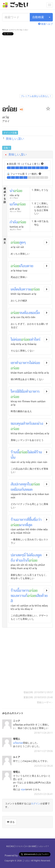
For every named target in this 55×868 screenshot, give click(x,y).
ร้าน (14, 452)
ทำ (18, 560)
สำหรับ (28, 424)
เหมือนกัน (18, 490)
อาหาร (24, 591)
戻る (11, 822)
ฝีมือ (22, 391)
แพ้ (34, 452)
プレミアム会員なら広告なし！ (36, 96)
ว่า (40, 520)
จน (21, 313)
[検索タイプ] (50, 17)
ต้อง (27, 313)
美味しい (14, 154)
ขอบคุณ (17, 424)
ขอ (32, 313)
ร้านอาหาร (19, 520)
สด (19, 555)
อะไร (23, 560)
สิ (12, 601)
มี (17, 391)
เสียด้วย (42, 596)
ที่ (28, 520)
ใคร (13, 391)
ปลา (14, 555)
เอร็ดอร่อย (18, 743)
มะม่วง (38, 424)
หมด (29, 490)
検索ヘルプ (45, 24)
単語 (8, 846)
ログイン (36, 803)
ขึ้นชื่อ (33, 520)
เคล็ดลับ (17, 289)
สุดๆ (22, 242)
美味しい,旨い (15, 139)
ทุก (25, 484)
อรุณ (23, 789)
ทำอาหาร (23, 363)
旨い (24, 154)
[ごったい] (16, 5)
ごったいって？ (43, 846)
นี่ (24, 555)
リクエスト (20, 846)
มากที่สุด (26, 525)
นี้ (18, 452)
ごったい (26, 861)
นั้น (13, 457)
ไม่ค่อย (16, 339)
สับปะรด (17, 484)
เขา (13, 363)
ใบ (30, 484)
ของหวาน (18, 596)
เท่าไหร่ (35, 339)
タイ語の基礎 (30, 846)
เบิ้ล (37, 313)
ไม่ (29, 452)
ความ (27, 289)
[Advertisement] (27, 65)
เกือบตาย (26, 266)
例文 (12, 846)
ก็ (28, 560)
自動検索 (38, 17)
